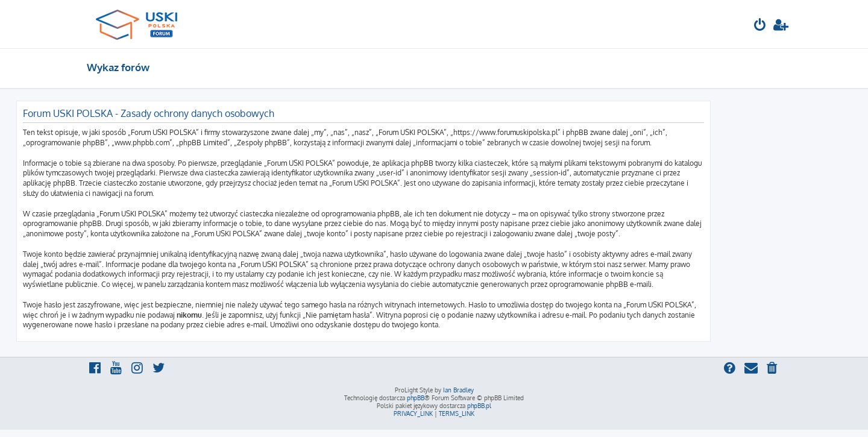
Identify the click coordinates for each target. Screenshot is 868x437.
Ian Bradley (458, 390)
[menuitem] (760, 26)
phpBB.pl (479, 406)
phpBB (416, 398)
